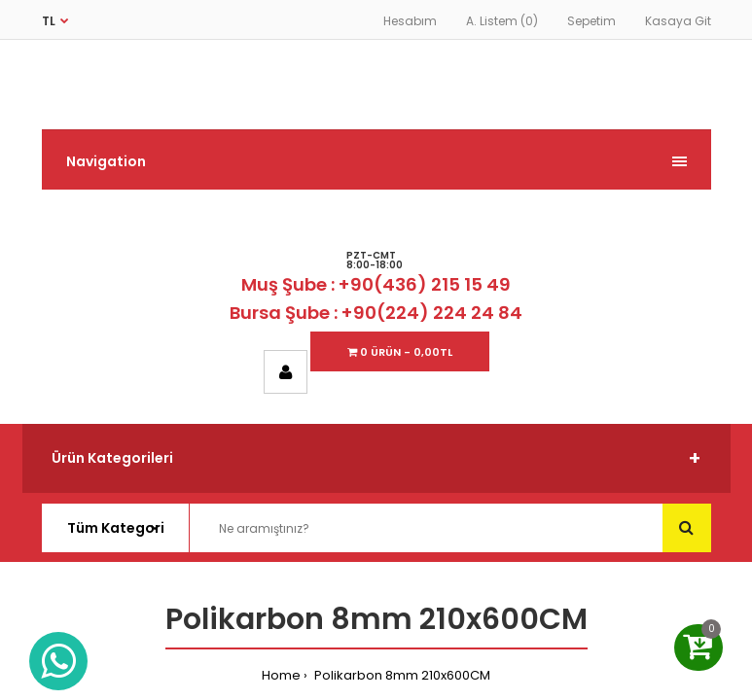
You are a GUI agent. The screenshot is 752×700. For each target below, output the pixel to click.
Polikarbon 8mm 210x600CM (401, 675)
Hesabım (410, 21)
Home (281, 675)
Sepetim (591, 21)
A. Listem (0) (502, 21)
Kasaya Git (678, 21)
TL (49, 21)
